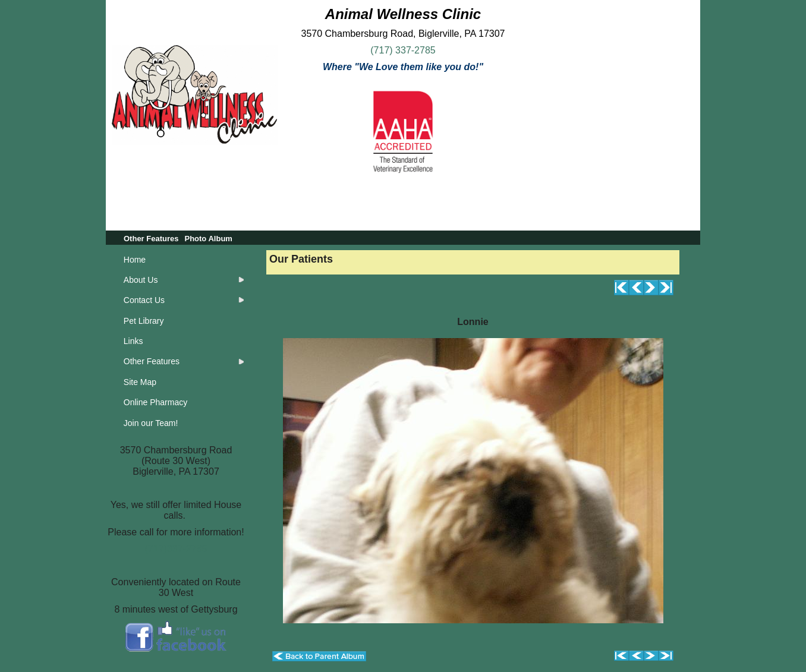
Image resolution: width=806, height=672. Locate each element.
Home (135, 260)
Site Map (140, 382)
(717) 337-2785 (403, 50)
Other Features (151, 239)
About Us (141, 280)
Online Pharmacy (155, 402)
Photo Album (208, 239)
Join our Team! (151, 423)
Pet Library (144, 321)
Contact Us (144, 300)
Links (133, 341)
